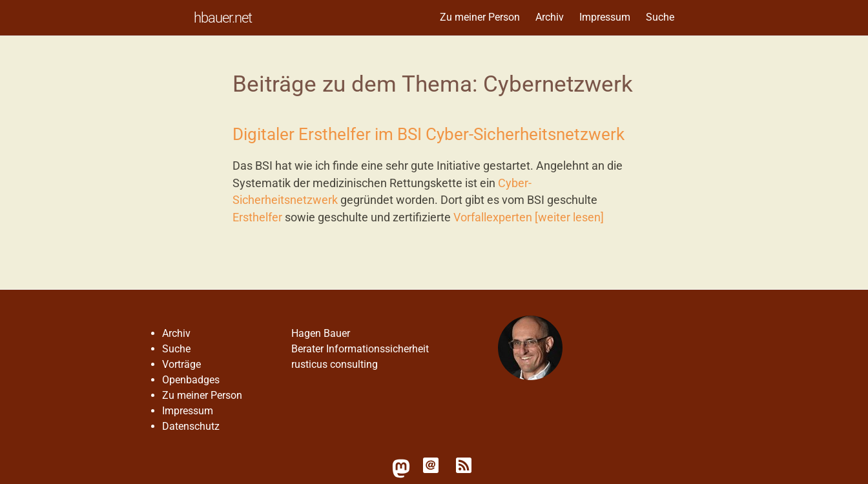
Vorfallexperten (493, 217)
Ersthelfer (257, 217)
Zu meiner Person (480, 17)
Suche (660, 17)
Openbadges (191, 380)
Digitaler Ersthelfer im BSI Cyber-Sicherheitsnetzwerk (429, 134)
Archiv (550, 17)
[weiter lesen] (569, 217)
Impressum (605, 17)
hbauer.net (223, 17)
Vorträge (181, 364)
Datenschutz (191, 426)
